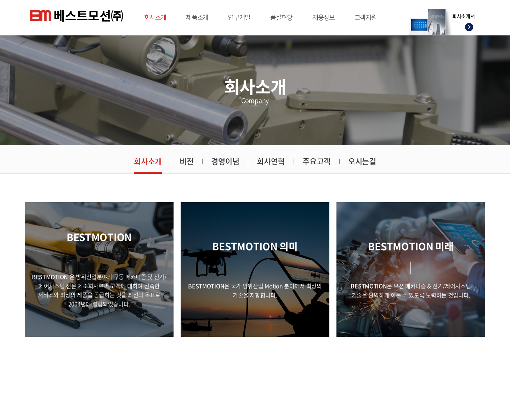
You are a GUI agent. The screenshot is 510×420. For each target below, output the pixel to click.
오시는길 (362, 161)
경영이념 (225, 161)
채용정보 (324, 18)
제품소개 (197, 18)
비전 (186, 161)
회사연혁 (271, 161)
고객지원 (366, 18)
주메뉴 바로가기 (0, 0)
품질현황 (281, 18)
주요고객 (316, 161)
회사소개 (155, 18)
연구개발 (239, 18)
